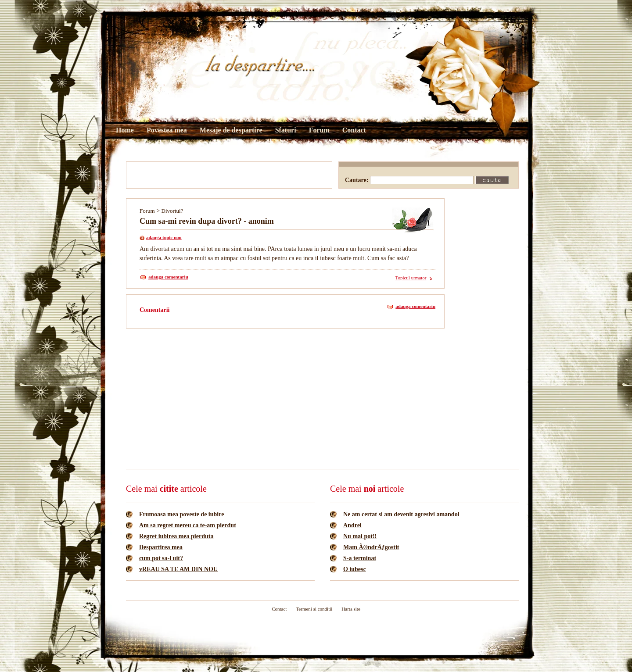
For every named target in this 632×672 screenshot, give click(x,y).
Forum (319, 130)
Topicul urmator (411, 278)
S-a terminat (360, 558)
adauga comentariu (168, 277)
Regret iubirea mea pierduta (176, 536)
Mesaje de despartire (231, 130)
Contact (354, 130)
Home (125, 130)
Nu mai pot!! (360, 536)
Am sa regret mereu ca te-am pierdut (188, 525)
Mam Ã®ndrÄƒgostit (371, 547)
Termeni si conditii (314, 609)
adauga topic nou (164, 237)
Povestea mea (167, 130)
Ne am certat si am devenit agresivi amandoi (401, 514)
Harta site (351, 609)
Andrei (352, 525)
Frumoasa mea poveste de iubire (181, 514)
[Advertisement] (229, 175)
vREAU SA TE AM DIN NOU (178, 569)
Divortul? (172, 211)
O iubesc (355, 569)
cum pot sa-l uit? (161, 558)
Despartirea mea (161, 547)
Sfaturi (286, 130)
